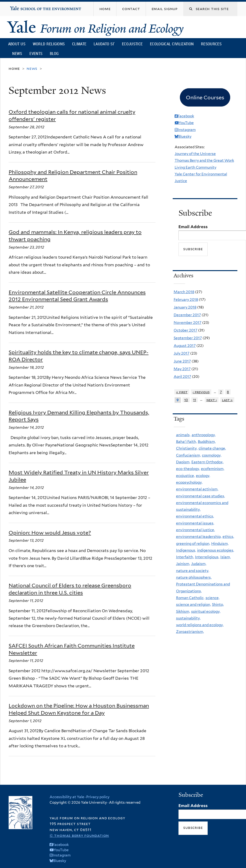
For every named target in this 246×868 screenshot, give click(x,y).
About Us (17, 44)
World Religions (49, 44)
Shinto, (218, 604)
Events (36, 53)
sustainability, (188, 618)
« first (182, 392)
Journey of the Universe (195, 154)
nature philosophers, (194, 577)
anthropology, (204, 435)
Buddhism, (207, 442)
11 (195, 400)
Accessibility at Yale (67, 797)
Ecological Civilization (172, 44)
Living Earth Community (195, 167)
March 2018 (184, 292)
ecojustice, (185, 476)
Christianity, (187, 448)
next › (212, 400)
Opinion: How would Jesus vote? (50, 533)
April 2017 (182, 377)
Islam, (226, 557)
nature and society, (193, 571)
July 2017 (182, 353)
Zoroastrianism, (190, 632)
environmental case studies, (200, 496)
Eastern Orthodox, (207, 462)
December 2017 (187, 315)
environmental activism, (197, 489)
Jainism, (183, 564)
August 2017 (185, 346)
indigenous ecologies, (216, 550)
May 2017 (182, 369)
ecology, (203, 476)
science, (212, 598)
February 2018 (186, 300)
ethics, (228, 537)
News (17, 53)
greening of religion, (193, 544)
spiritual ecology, (206, 611)
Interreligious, (207, 557)
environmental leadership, (199, 537)
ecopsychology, (189, 482)
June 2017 (182, 361)
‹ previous (201, 392)
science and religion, (193, 604)
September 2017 (188, 338)
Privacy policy (98, 797)
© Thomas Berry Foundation (79, 835)
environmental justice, (195, 530)
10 (186, 400)
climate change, (212, 448)
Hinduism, (220, 544)
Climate (79, 44)
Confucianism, (188, 455)
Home (14, 68)
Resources (211, 44)
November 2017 (188, 323)
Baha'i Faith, (186, 442)
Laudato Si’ (104, 44)
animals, (183, 435)
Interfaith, (185, 557)
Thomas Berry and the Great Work (204, 160)
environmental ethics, (195, 516)
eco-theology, (188, 469)
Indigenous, (186, 550)
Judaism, (199, 564)
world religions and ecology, (200, 625)
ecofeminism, (213, 469)
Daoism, (183, 462)
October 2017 (186, 330)
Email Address (193, 227)
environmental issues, (195, 523)
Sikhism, (183, 611)
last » (227, 400)
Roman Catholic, (190, 598)
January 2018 (185, 307)
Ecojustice (132, 44)
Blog (54, 53)
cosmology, (212, 455)
